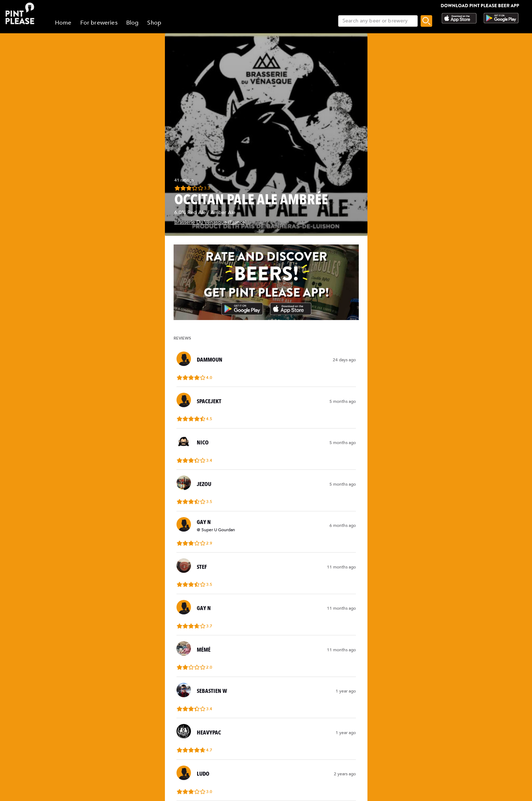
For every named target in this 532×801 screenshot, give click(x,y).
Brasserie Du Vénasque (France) (210, 222)
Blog (133, 23)
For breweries (99, 23)
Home (63, 23)
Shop (154, 23)
